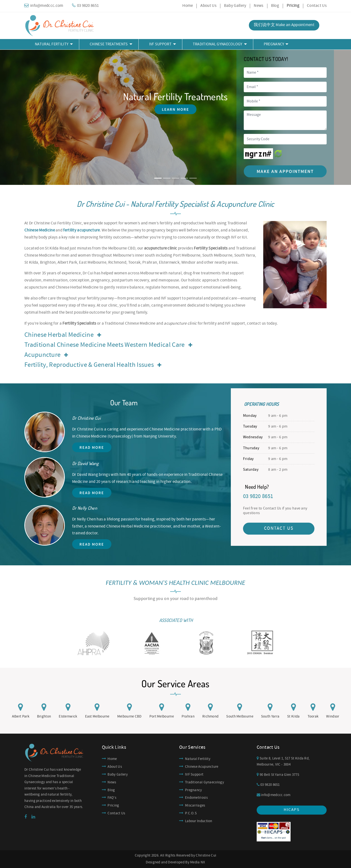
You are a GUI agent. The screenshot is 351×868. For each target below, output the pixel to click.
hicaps (292, 810)
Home (188, 6)
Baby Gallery (235, 6)
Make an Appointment (285, 171)
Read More (92, 447)
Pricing (113, 806)
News (258, 6)
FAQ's (112, 798)
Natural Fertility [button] (52, 44)
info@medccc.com (274, 795)
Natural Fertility (198, 759)
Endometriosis (196, 798)
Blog (275, 6)
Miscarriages (195, 806)
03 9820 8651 (268, 785)
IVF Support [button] (160, 44)
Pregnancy (194, 790)
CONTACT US (279, 528)
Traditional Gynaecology (205, 782)
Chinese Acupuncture (202, 767)
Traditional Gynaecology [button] (218, 44)
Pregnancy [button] (274, 44)
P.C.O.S (191, 813)
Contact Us (317, 6)
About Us (208, 6)
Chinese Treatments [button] (109, 44)
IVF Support (194, 775)
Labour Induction (199, 821)
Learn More (175, 109)
